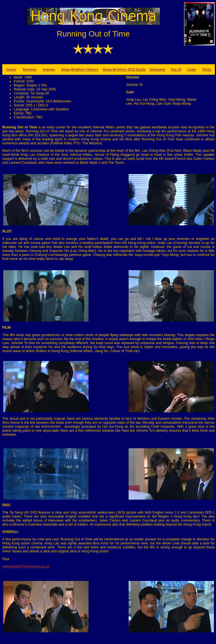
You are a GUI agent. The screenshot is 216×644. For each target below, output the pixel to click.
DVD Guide (137, 70)
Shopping (157, 70)
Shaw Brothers (115, 70)
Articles (49, 70)
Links (191, 70)
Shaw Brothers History (80, 70)
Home (11, 70)
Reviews (30, 70)
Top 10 (176, 70)
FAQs (207, 70)
